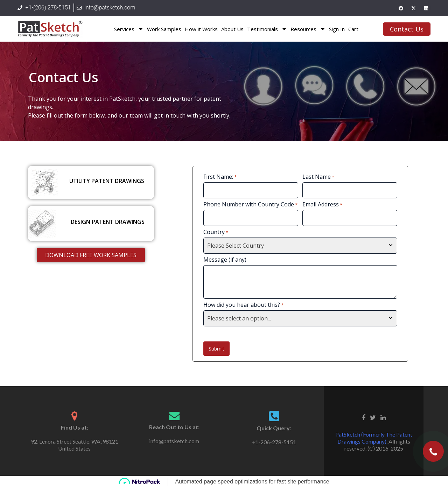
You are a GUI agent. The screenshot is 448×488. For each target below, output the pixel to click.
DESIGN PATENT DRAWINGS (108, 222)
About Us (232, 29)
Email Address (322, 204)
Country (216, 232)
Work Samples (164, 29)
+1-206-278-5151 (274, 442)
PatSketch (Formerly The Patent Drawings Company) (374, 438)
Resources (308, 29)
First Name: (220, 177)
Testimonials (267, 29)
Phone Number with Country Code (250, 204)
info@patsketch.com (174, 441)
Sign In (337, 29)
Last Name (318, 177)
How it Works (201, 29)
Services (129, 29)
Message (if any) (225, 260)
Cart (353, 29)
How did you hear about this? (243, 305)
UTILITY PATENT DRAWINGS (107, 181)
